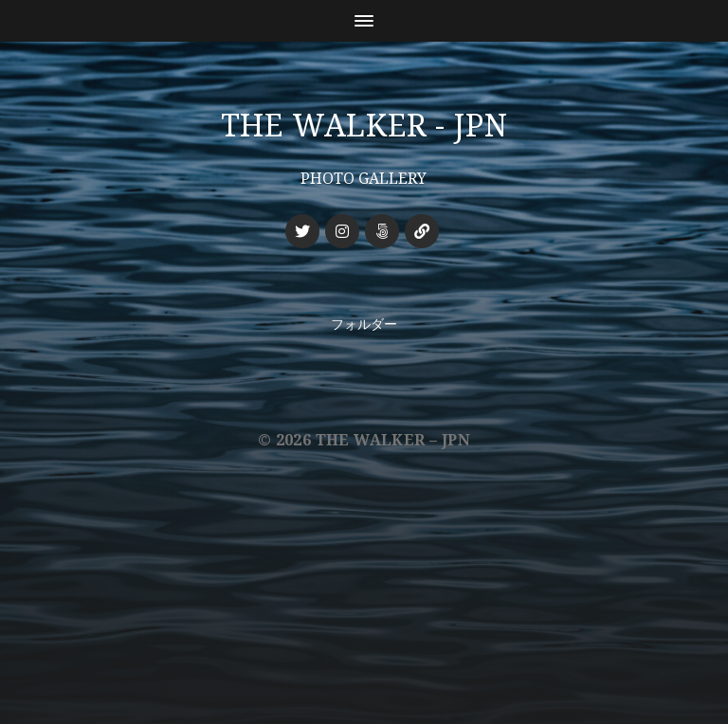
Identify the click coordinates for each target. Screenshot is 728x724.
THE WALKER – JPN (393, 440)
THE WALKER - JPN (364, 126)
